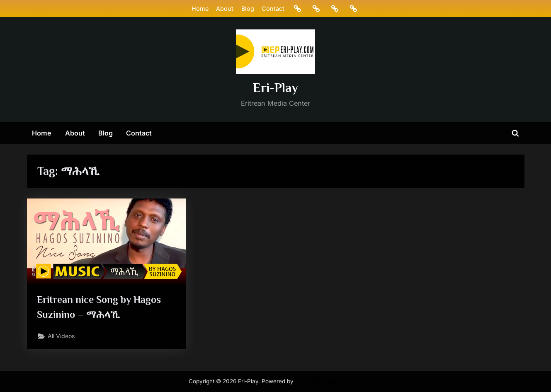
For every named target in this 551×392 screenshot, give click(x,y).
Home (200, 8)
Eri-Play (275, 88)
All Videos (63, 338)
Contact (273, 8)
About (225, 8)
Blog (247, 8)
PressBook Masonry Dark (329, 381)
